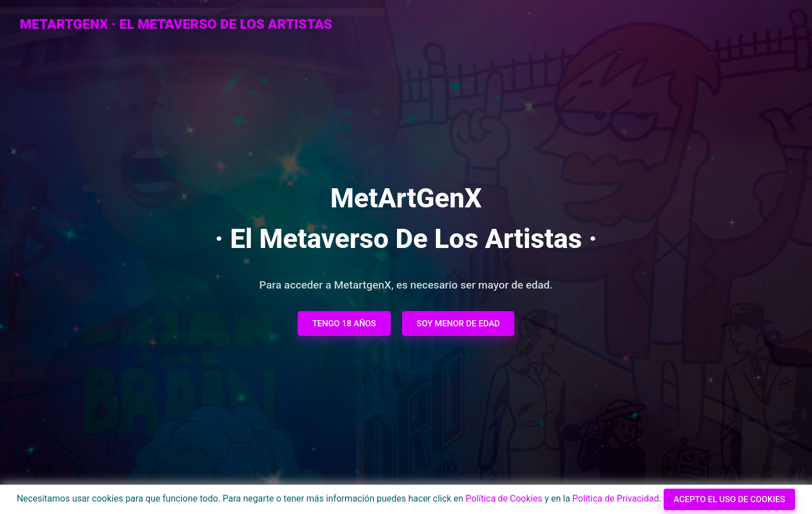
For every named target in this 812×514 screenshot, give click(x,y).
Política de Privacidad (615, 499)
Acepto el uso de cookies (730, 499)
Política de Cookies (504, 499)
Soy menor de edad (458, 324)
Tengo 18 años (344, 324)
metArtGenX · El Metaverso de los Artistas (176, 24)
